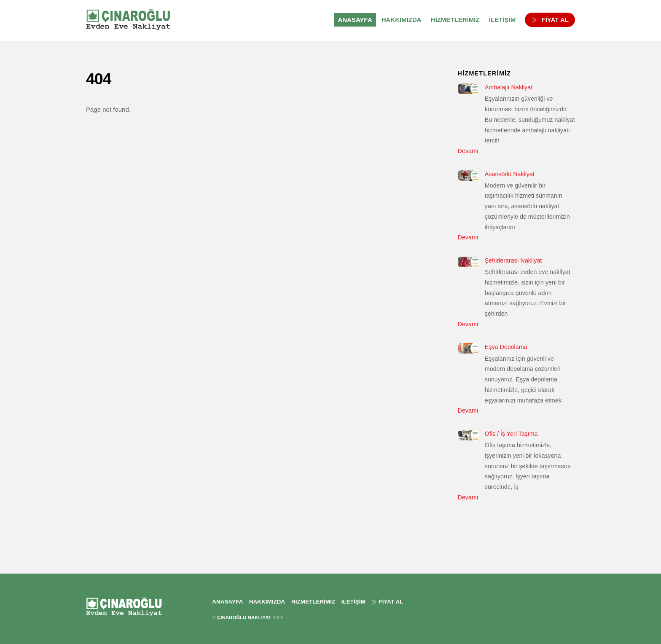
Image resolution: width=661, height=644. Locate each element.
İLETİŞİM (502, 20)
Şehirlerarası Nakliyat (513, 260)
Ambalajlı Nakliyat (509, 87)
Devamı (468, 151)
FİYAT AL (550, 20)
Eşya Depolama (506, 347)
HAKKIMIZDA (402, 20)
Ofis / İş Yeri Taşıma (511, 434)
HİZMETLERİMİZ (455, 20)
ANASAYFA (355, 20)
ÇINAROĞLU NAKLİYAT (244, 617)
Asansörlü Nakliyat (510, 174)
